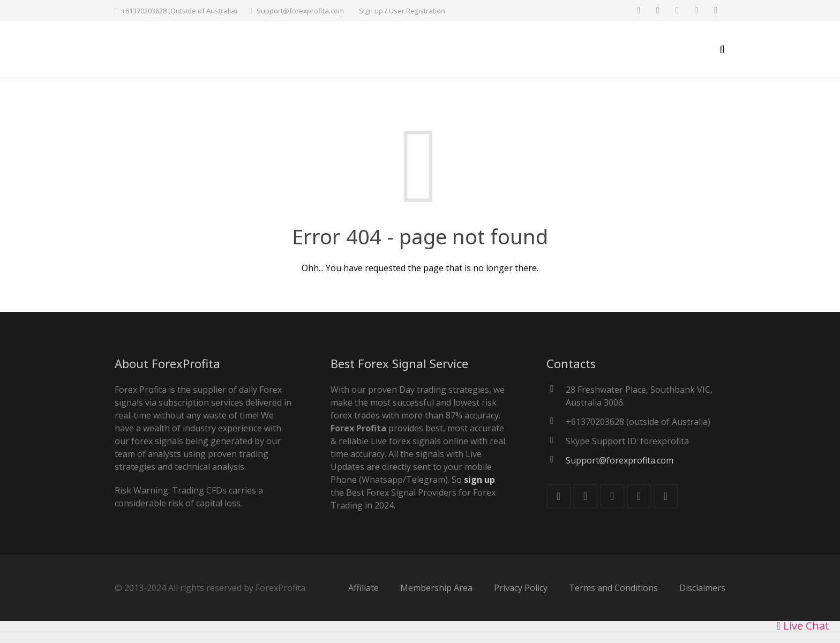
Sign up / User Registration (402, 11)
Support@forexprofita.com (300, 11)
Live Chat (803, 626)
